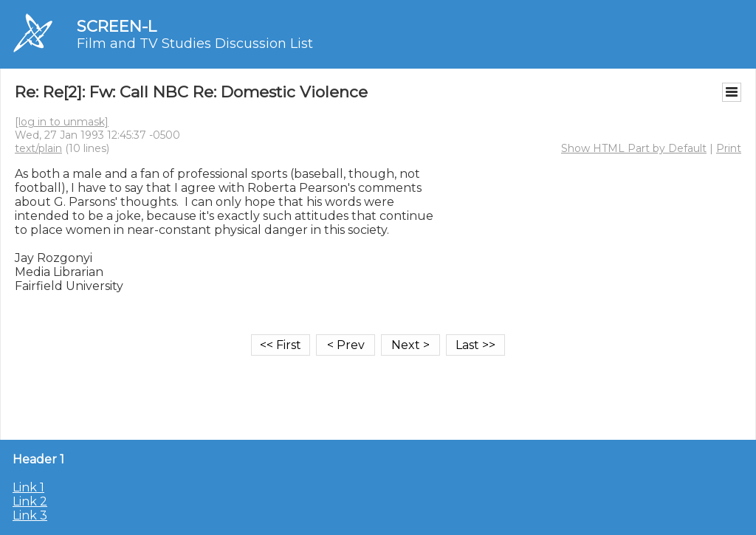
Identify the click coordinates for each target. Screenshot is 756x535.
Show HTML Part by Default (634, 148)
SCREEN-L (117, 26)
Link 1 (28, 487)
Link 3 (30, 515)
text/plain (38, 148)
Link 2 (30, 501)
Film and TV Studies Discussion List (195, 44)
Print (729, 148)
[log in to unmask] (62, 122)
